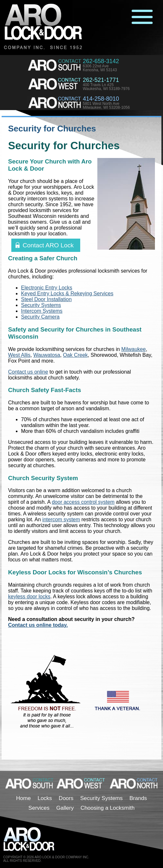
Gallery (65, 808)
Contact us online (28, 372)
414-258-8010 (101, 99)
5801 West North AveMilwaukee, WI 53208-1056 (106, 106)
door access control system (83, 502)
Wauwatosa (47, 355)
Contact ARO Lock (48, 245)
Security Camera (40, 317)
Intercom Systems (42, 311)
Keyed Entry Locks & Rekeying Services (67, 293)
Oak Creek (75, 355)
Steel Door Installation (46, 299)
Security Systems (41, 305)
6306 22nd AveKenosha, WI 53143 (100, 68)
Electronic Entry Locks (47, 288)
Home (23, 798)
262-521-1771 (101, 80)
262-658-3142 (101, 61)
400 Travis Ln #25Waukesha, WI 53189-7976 (106, 87)
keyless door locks (29, 597)
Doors (66, 798)
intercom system (61, 519)
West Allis (19, 355)
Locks (45, 798)
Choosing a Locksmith (108, 808)
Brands (138, 798)
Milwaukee (134, 349)
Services (39, 808)
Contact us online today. (38, 625)
